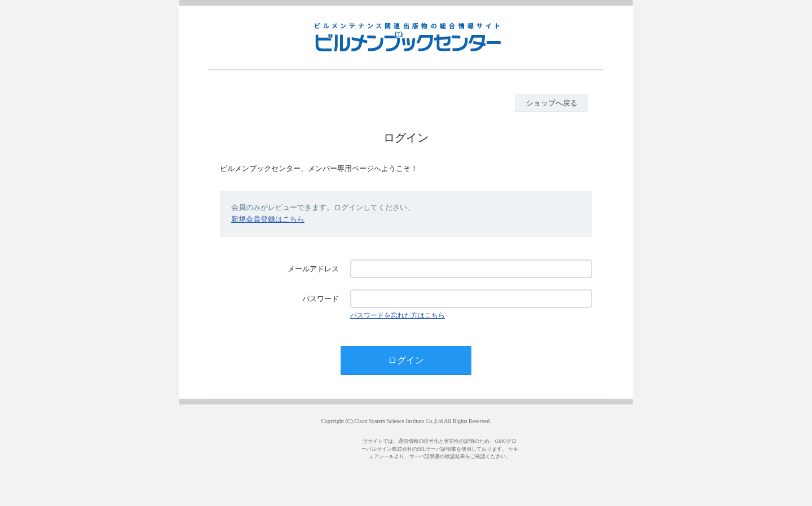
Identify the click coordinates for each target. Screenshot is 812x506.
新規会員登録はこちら (268, 219)
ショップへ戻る (552, 103)
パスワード (321, 299)
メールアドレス (313, 269)
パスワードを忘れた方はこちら (398, 315)
